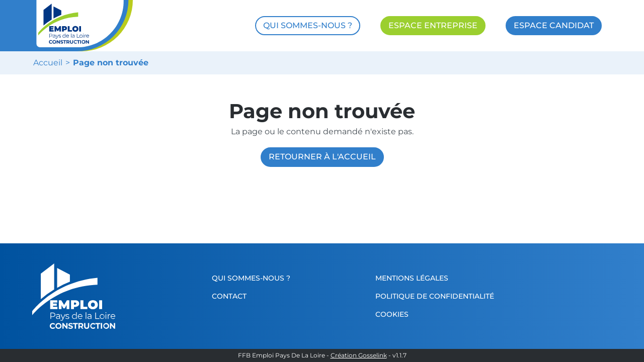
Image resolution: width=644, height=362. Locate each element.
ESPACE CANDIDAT (554, 25)
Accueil (48, 63)
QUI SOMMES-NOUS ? (308, 25)
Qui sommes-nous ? (251, 278)
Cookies (392, 314)
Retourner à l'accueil (322, 157)
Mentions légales (412, 278)
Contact (229, 296)
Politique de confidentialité (435, 296)
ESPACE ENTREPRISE (433, 25)
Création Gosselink (359, 355)
